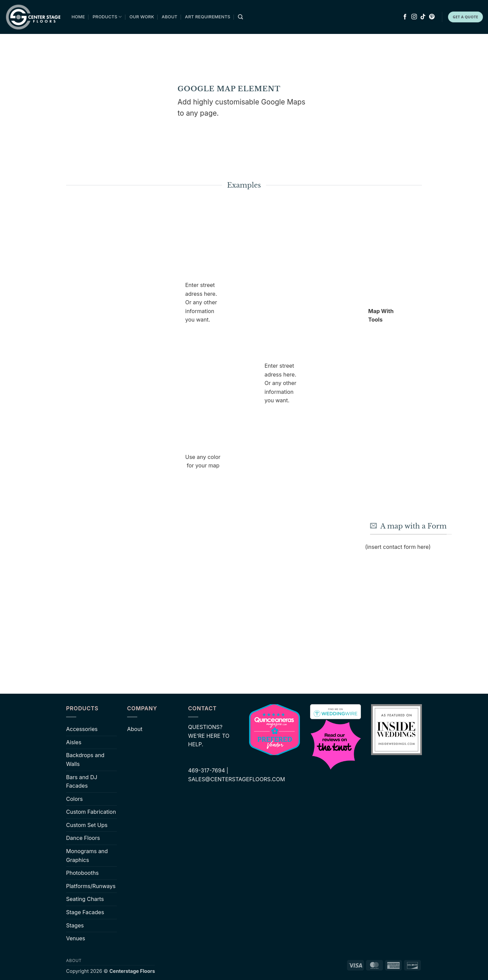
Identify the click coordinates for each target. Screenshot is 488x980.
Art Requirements (208, 17)
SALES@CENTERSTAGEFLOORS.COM (237, 779)
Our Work (142, 17)
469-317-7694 (207, 770)
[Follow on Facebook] (405, 17)
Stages (75, 925)
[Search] (240, 17)
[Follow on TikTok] (423, 17)
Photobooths (82, 873)
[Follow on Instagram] (414, 17)
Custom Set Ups (87, 825)
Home (78, 17)
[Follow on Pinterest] (432, 17)
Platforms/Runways (91, 886)
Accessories (82, 729)
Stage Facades (85, 912)
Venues (76, 938)
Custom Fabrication (91, 812)
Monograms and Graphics (87, 856)
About (169, 17)
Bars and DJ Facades (82, 782)
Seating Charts (85, 899)
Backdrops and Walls (85, 760)
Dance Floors (83, 838)
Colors (74, 799)
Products (107, 17)
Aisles (74, 742)
